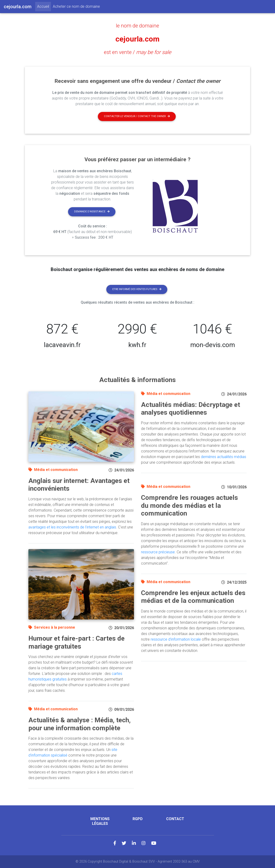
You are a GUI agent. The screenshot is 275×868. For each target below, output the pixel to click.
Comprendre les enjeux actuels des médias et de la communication (193, 597)
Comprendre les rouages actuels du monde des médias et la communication (189, 505)
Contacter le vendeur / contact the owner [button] (137, 116)
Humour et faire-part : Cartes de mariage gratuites (76, 642)
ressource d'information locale (176, 639)
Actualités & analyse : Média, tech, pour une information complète (80, 724)
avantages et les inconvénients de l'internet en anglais (72, 527)
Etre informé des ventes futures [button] (137, 289)
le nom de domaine (137, 26)
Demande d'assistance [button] (92, 212)
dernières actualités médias (223, 457)
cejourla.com (137, 39)
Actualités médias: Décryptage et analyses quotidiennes (191, 409)
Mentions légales (100, 821)
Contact (175, 819)
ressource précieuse (158, 552)
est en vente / (138, 52)
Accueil (44, 6)
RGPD (138, 819)
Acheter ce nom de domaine (76, 6)
